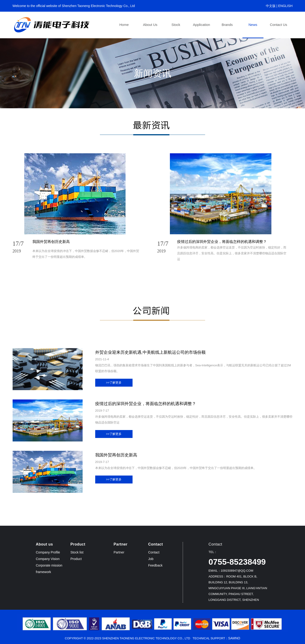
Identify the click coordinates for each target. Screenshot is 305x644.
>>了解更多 (114, 383)
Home (124, 25)
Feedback (155, 565)
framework (44, 572)
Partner (119, 552)
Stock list (77, 552)
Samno (234, 638)
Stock (176, 25)
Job (151, 559)
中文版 (271, 6)
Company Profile (48, 552)
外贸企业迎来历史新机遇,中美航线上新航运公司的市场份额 (150, 352)
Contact (154, 552)
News (253, 25)
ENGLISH (285, 6)
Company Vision (48, 559)
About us (150, 25)
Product (76, 559)
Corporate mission (49, 565)
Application (202, 25)
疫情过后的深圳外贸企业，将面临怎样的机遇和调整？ (222, 242)
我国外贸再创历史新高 (51, 242)
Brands (227, 25)
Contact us (278, 25)
